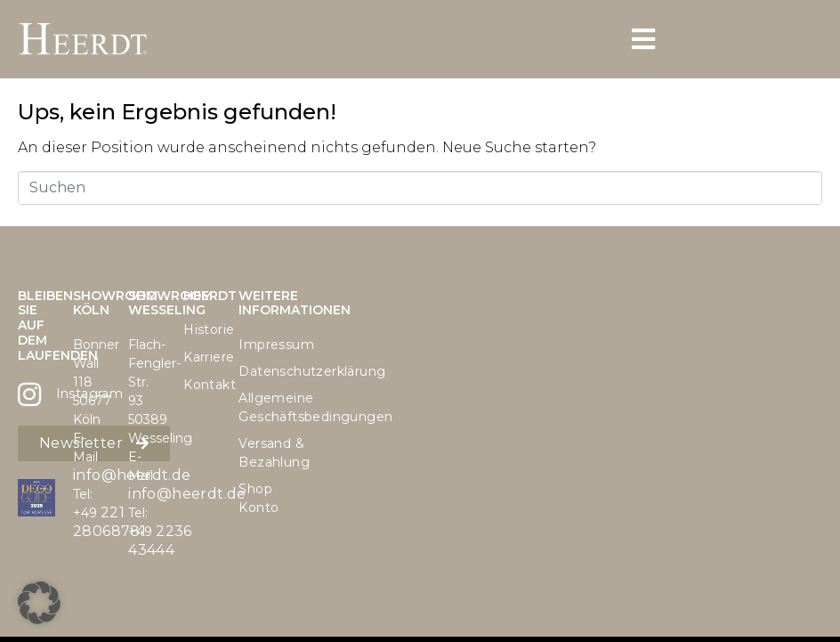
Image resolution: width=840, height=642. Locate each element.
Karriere (202, 357)
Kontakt (202, 385)
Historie (202, 329)
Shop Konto (257, 498)
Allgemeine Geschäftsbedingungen (257, 407)
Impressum (257, 345)
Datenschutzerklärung (257, 371)
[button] (39, 603)
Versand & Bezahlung (257, 453)
